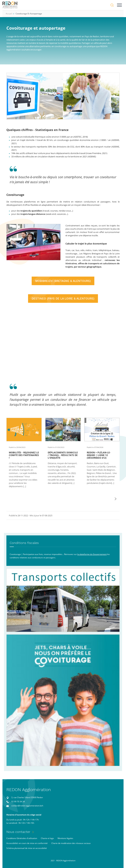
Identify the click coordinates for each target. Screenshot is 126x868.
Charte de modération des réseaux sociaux (71, 843)
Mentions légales (65, 838)
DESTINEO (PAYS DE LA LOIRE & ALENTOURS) (63, 299)
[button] (115, 499)
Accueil (9, 14)
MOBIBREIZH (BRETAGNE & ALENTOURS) (63, 281)
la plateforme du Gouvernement (92, 554)
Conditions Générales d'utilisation (22, 838)
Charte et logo (47, 838)
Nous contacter (18, 832)
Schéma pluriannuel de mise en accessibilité (27, 848)
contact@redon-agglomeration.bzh (27, 806)
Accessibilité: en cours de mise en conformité (27, 843)
